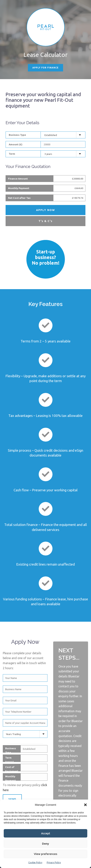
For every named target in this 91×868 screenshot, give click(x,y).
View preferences (45, 854)
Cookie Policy (35, 862)
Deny (45, 844)
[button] (85, 805)
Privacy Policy (54, 862)
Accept (46, 833)
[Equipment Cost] (63, 144)
